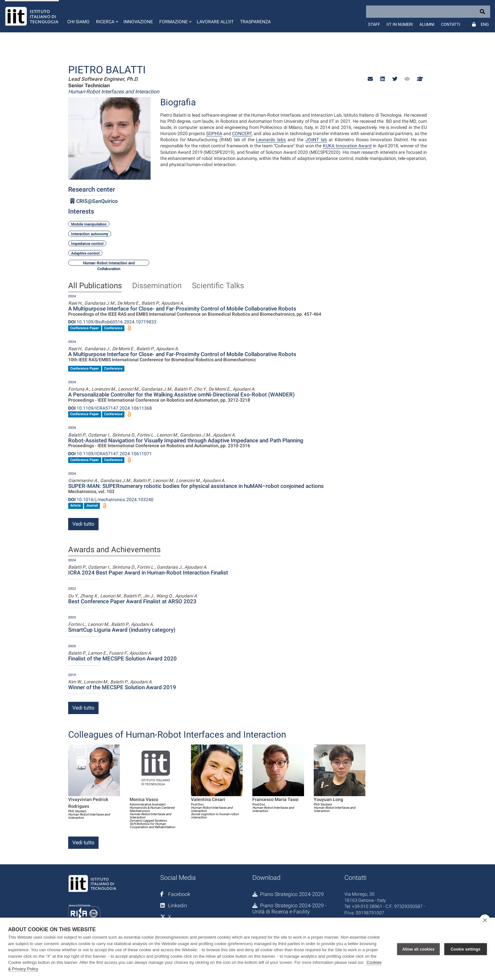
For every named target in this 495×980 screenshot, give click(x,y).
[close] (485, 920)
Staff (374, 24)
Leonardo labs (271, 140)
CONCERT (242, 133)
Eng (485, 24)
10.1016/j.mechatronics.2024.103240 (111, 500)
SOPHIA (214, 133)
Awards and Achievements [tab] (114, 550)
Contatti (451, 24)
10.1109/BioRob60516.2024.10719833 (112, 322)
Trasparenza (255, 22)
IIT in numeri (400, 24)
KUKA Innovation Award (347, 146)
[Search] (428, 12)
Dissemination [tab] (157, 286)
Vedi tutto (83, 524)
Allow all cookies (418, 949)
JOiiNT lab (316, 140)
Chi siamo (78, 22)
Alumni (427, 24)
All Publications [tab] (95, 286)
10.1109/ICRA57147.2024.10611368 (110, 408)
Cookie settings (466, 949)
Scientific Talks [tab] (218, 286)
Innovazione (138, 22)
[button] (106, 16)
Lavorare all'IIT (215, 22)
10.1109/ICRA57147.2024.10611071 (110, 454)
